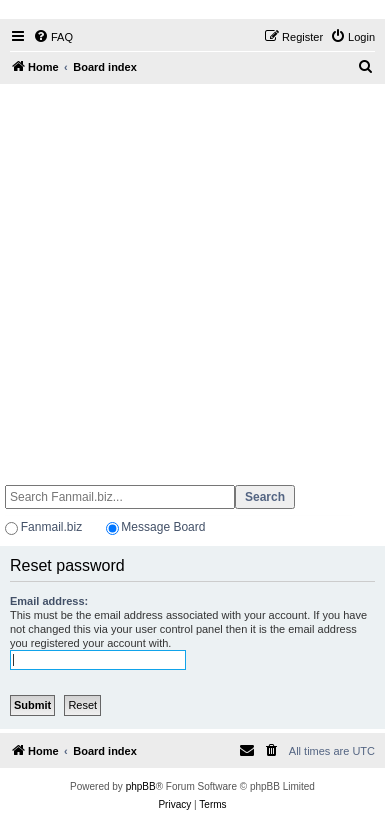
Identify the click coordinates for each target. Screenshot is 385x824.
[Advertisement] (187, 275)
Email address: (49, 601)
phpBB (141, 786)
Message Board (163, 527)
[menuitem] (53, 37)
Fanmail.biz (51, 527)
